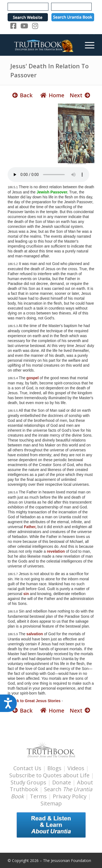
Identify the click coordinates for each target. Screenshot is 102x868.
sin (26, 594)
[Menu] (87, 45)
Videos (76, 768)
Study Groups (29, 782)
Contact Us (27, 768)
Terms (38, 796)
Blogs (54, 768)
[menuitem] (87, 45)
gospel (33, 378)
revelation (56, 551)
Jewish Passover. (52, 192)
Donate (62, 782)
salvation (35, 634)
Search (52, 793)
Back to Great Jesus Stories (35, 701)
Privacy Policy (70, 796)
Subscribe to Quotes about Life (49, 775)
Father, (30, 527)
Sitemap (51, 803)
